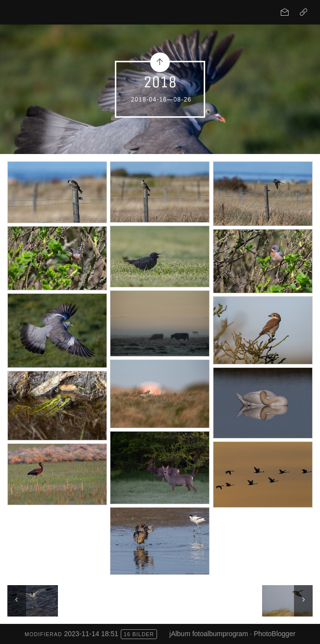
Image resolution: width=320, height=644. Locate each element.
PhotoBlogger (275, 634)
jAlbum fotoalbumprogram (209, 634)
